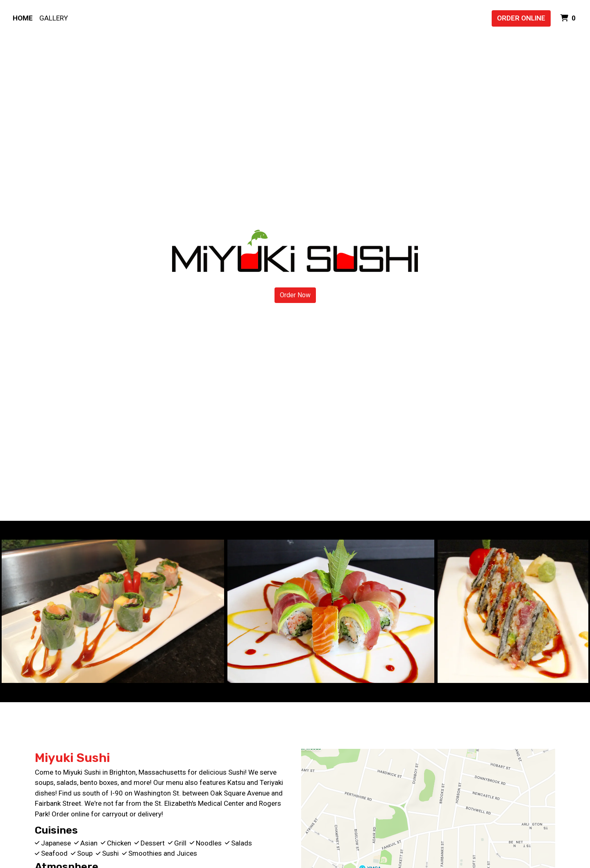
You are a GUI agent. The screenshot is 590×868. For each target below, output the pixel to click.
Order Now (295, 295)
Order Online (521, 18)
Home (23, 18)
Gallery (54, 18)
